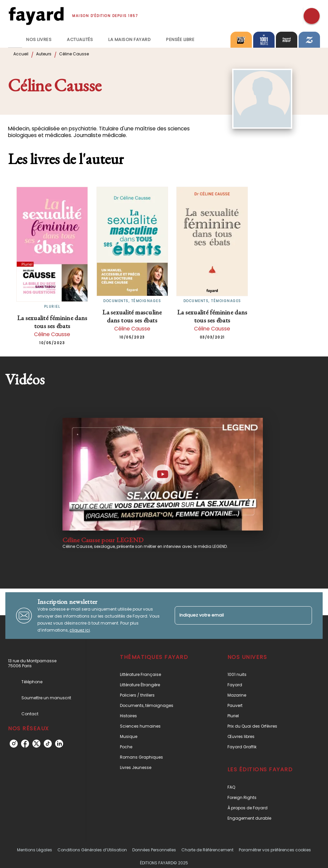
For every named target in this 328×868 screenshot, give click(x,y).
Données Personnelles (154, 850)
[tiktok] (48, 744)
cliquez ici (80, 630)
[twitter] (36, 744)
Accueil (21, 54)
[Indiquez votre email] (235, 615)
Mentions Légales (35, 850)
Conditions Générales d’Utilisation (92, 850)
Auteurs (44, 54)
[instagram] (14, 744)
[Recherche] (312, 16)
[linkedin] (59, 744)
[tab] (15, 40)
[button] (158, 674)
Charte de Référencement (207, 850)
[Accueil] (36, 16)
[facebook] (25, 744)
